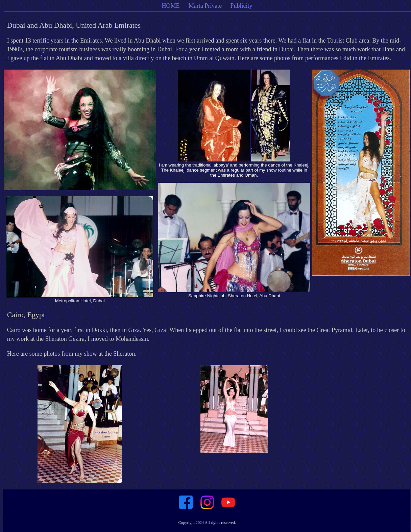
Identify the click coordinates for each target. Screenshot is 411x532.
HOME (172, 6)
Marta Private (205, 6)
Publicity (241, 6)
